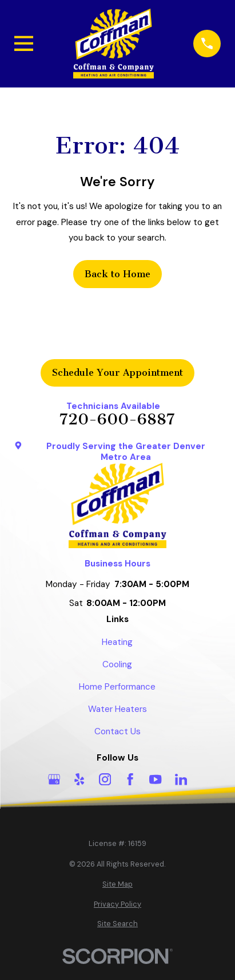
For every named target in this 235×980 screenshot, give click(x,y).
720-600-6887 (117, 419)
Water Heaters (117, 709)
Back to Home (117, 274)
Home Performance (117, 687)
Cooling (117, 664)
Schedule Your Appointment (117, 373)
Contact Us (117, 731)
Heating (117, 642)
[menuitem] (118, 885)
